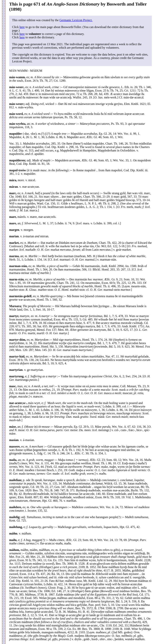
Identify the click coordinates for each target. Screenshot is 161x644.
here (22, 27)
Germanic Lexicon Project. (76, 20)
